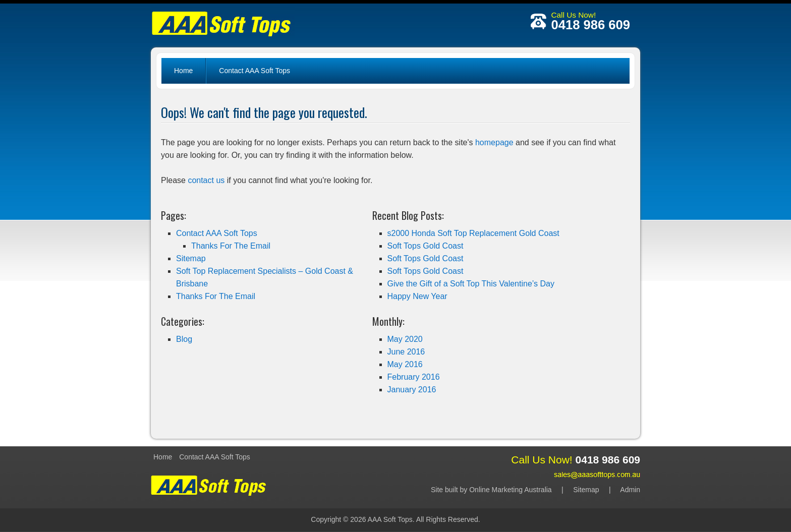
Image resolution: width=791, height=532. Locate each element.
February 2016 (414, 377)
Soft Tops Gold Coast (426, 246)
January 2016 (412, 390)
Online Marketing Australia (510, 490)
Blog (184, 339)
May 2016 (405, 364)
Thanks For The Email (231, 246)
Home (183, 71)
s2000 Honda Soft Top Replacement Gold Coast (473, 233)
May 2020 (405, 339)
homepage (494, 142)
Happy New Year (417, 296)
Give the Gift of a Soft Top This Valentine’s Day (471, 284)
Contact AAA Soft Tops (255, 71)
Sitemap (191, 258)
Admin (630, 490)
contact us (206, 180)
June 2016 (406, 352)
